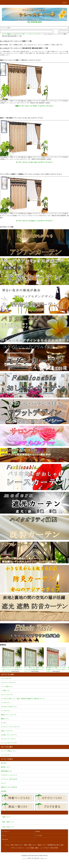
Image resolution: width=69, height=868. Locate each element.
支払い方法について (17, 845)
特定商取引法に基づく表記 (55, 845)
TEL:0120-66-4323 (34, 22)
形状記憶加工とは (34, 771)
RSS (52, 848)
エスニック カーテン (35, 34)
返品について (42, 845)
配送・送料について (30, 845)
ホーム (7, 845)
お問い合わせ (5, 839)
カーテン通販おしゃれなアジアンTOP (13, 34)
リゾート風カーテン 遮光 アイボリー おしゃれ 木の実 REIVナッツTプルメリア (34, 660)
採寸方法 (34, 763)
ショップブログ (44, 848)
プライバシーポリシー (18, 848)
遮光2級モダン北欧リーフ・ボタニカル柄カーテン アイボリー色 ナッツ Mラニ (56, 660)
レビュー (34, 783)
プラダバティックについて (34, 775)
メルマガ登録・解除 (32, 848)
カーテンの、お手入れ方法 (34, 779)
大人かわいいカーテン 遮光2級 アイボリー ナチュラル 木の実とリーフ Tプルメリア (12, 660)
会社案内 (34, 791)
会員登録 (38, 831)
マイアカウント (6, 831)
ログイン (4, 835)
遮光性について (34, 767)
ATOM (56, 848)
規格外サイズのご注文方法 (34, 787)
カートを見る (39, 835)
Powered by (34, 859)
